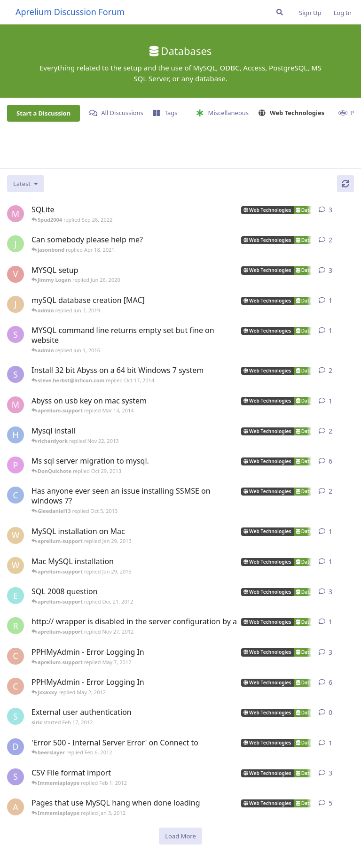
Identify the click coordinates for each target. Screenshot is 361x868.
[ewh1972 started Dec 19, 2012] (16, 596)
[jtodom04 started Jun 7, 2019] (16, 304)
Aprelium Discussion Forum (70, 12)
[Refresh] (345, 184)
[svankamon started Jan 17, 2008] (16, 777)
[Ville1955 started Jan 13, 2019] (16, 274)
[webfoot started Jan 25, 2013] (16, 566)
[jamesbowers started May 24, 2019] (16, 244)
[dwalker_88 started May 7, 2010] (16, 747)
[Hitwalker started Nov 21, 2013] (16, 435)
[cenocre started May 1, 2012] (16, 656)
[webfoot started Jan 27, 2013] (16, 535)
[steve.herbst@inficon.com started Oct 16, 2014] (16, 374)
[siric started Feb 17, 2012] (16, 716)
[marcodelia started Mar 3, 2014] (16, 405)
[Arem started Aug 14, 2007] (16, 807)
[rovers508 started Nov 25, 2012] (16, 626)
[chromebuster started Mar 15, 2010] (16, 495)
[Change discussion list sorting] (26, 184)
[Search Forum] (280, 12)
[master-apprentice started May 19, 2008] (16, 214)
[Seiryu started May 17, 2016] (16, 334)
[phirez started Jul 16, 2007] (16, 465)
